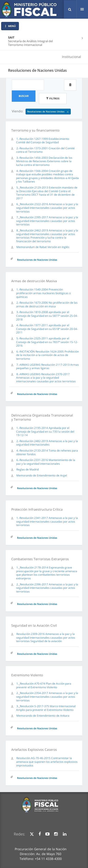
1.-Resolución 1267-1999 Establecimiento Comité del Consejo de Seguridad (43, 141)
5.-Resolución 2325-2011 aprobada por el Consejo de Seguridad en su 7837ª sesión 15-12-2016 (47, 342)
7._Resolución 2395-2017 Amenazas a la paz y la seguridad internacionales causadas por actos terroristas (47, 221)
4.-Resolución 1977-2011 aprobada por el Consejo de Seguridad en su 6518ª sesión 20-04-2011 (47, 329)
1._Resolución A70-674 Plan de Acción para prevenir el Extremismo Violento (44, 685)
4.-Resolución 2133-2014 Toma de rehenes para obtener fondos (47, 452)
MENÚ (10, 26)
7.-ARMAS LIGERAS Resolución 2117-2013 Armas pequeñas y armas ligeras (47, 367)
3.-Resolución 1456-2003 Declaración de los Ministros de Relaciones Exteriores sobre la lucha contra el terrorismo (44, 161)
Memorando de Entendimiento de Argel (42, 475)
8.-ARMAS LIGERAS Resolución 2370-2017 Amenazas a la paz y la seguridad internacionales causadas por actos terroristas (46, 378)
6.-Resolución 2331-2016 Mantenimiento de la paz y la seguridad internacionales (46, 462)
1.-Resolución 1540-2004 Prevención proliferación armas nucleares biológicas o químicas (43, 293)
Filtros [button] (53, 98)
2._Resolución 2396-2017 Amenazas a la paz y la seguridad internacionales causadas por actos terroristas (47, 588)
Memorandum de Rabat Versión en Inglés (43, 247)
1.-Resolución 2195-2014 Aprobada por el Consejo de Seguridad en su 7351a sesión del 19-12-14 (45, 431)
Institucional (72, 57)
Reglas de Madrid (28, 469)
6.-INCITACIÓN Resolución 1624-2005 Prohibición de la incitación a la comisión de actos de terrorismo (47, 355)
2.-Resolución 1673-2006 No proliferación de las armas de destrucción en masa (47, 304)
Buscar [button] (24, 96)
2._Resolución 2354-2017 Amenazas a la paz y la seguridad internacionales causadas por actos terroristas (47, 697)
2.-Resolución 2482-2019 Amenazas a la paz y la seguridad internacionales (47, 443)
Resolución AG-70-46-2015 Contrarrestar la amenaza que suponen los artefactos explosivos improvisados (47, 762)
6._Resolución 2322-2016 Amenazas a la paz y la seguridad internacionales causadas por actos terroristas (47, 208)
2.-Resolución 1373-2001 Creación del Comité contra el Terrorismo (45, 150)
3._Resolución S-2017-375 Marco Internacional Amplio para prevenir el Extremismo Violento (46, 708)
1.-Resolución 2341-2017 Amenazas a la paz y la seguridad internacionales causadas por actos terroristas (47, 521)
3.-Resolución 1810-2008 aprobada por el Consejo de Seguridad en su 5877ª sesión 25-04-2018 (47, 316)
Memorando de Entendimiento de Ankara (43, 716)
